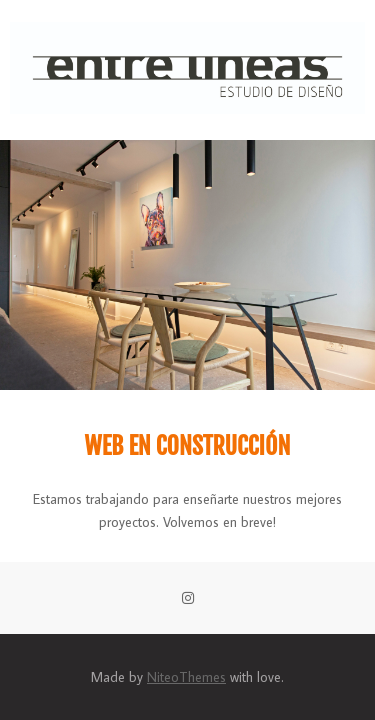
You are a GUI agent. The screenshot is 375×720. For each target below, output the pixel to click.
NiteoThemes (186, 677)
